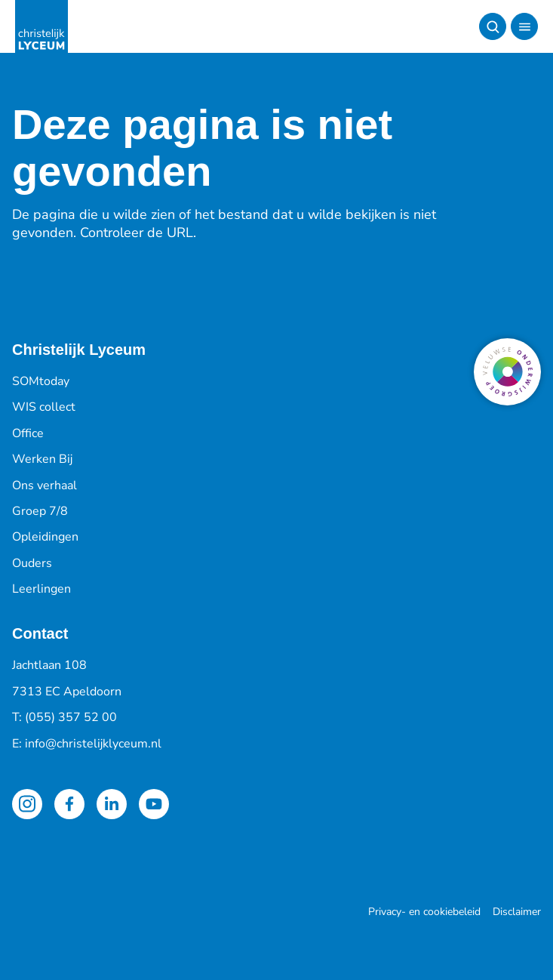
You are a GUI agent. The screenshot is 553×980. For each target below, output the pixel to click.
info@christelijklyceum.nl (93, 744)
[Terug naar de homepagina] (41, 26)
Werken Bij (42, 459)
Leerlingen (41, 589)
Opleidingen (45, 537)
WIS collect (44, 407)
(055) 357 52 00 (71, 717)
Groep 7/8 (40, 511)
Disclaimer (517, 912)
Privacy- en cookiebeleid (424, 912)
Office (28, 433)
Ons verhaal (45, 485)
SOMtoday (41, 381)
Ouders (32, 563)
